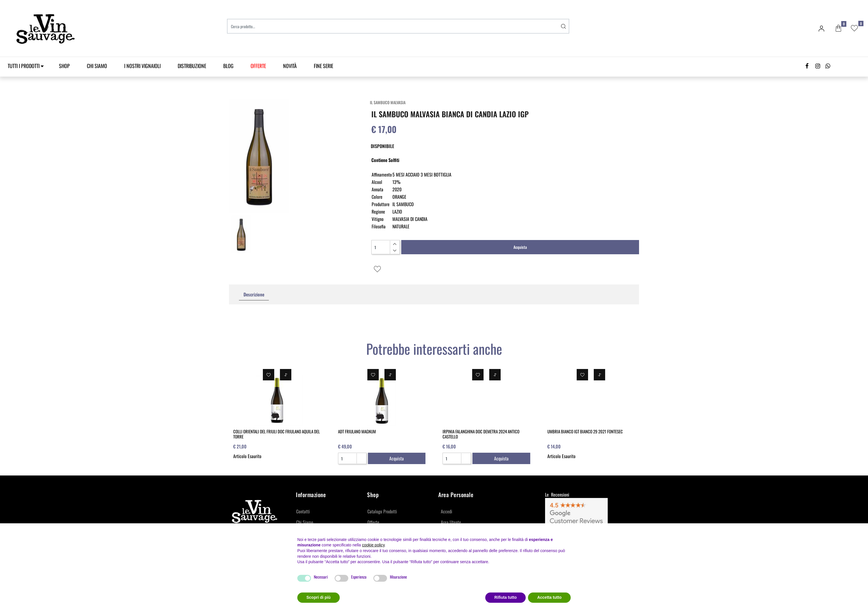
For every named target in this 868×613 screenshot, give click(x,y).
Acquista (520, 247)
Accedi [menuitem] (447, 511)
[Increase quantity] (395, 244)
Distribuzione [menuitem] (192, 66)
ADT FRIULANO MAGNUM (357, 431)
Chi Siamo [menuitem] (97, 66)
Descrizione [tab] (254, 294)
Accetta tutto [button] (549, 597)
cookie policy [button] (373, 545)
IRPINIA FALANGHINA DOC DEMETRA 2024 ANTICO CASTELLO (481, 434)
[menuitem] (258, 66)
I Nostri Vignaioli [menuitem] (142, 66)
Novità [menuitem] (290, 66)
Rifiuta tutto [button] (506, 597)
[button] (564, 26)
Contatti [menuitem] (303, 511)
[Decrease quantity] (395, 251)
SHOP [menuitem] (64, 66)
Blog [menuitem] (228, 66)
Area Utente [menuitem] (451, 522)
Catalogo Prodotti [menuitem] (382, 511)
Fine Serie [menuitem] (324, 66)
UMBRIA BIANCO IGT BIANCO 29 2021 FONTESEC (585, 431)
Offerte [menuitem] (373, 522)
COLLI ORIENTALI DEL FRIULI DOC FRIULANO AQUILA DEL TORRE (277, 434)
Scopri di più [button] (319, 597)
